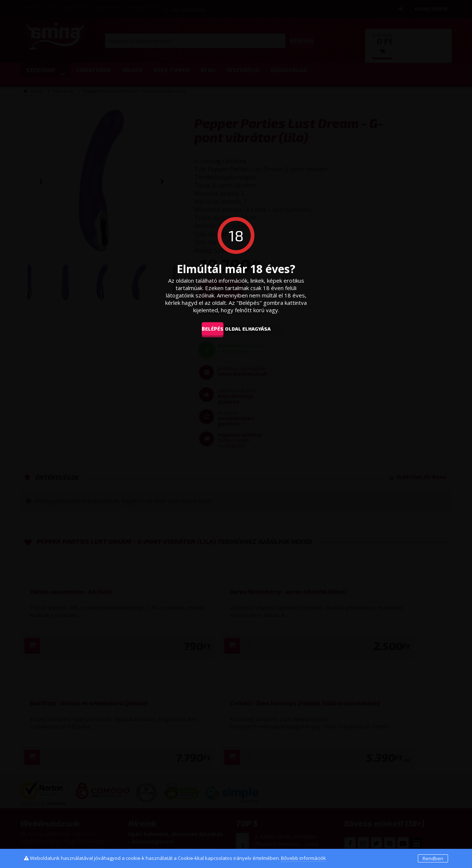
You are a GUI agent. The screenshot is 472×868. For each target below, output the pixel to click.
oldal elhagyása (259, 328)
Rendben (433, 858)
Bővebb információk (303, 858)
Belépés (207, 328)
